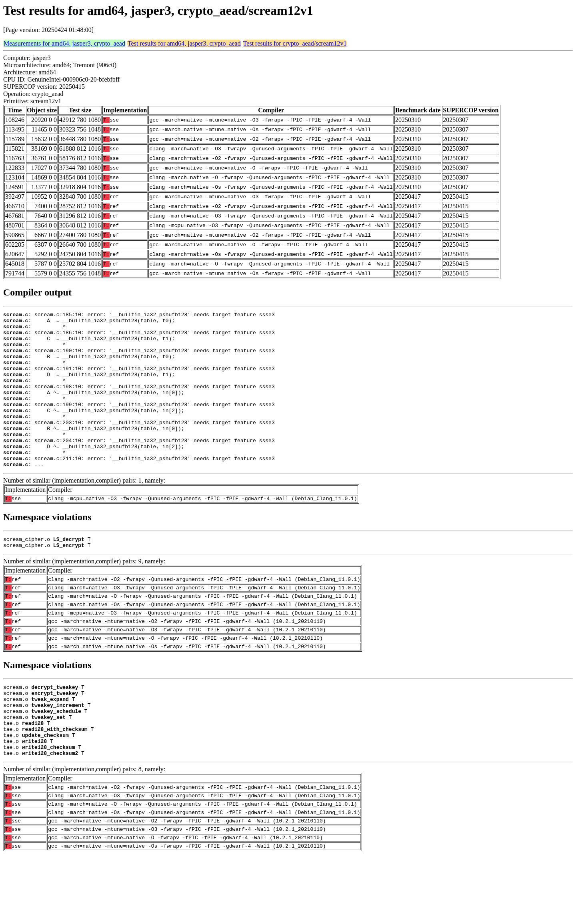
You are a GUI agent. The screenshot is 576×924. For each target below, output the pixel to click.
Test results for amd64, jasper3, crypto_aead (184, 43)
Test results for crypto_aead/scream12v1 (295, 43)
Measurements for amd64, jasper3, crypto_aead (64, 43)
